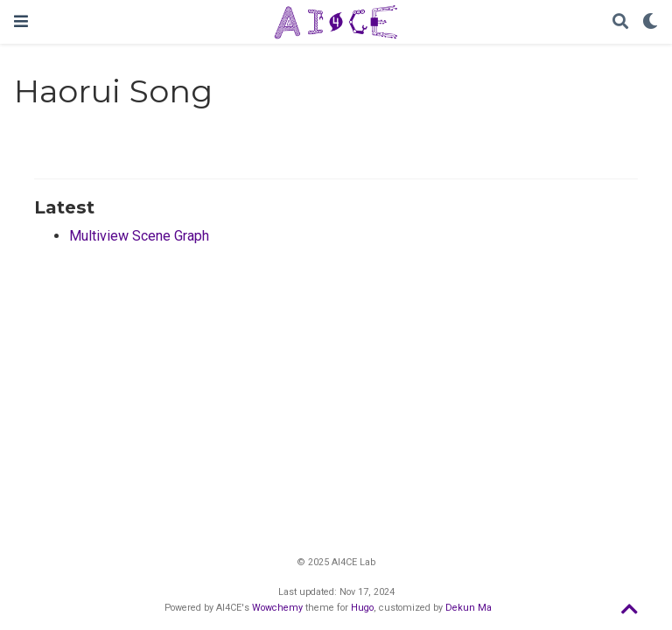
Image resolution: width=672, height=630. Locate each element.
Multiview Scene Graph (139, 236)
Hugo (362, 608)
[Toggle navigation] (21, 21)
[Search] (620, 22)
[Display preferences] (650, 22)
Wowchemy (277, 608)
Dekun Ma (469, 608)
